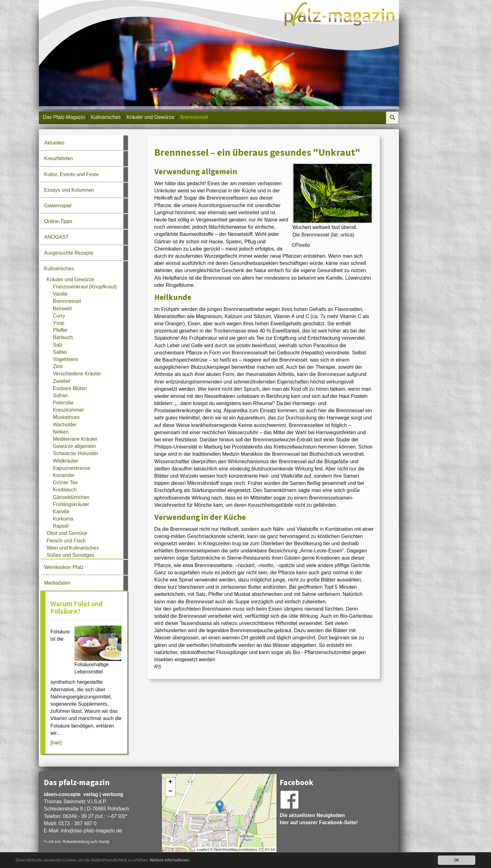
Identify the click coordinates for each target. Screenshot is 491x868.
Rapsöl (61, 526)
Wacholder (65, 425)
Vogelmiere (65, 359)
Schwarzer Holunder (76, 453)
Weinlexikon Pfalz (64, 567)
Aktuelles (54, 143)
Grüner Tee (65, 482)
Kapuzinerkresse (72, 468)
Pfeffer (60, 330)
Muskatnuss (66, 417)
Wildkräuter (66, 461)
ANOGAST (56, 237)
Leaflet (202, 850)
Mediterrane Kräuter (75, 439)
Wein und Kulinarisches (73, 548)
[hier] (56, 743)
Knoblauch (65, 490)
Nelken (61, 432)
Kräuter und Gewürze (150, 117)
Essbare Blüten (70, 388)
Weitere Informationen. (170, 861)
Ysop (59, 323)
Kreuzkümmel (68, 410)
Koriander (64, 475)
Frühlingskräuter (71, 504)
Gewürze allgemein (74, 446)
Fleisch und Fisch (66, 541)
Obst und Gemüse (67, 533)
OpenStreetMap (226, 850)
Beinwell (62, 309)
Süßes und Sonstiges (70, 555)
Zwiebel (62, 381)
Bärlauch (63, 337)
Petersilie (63, 403)
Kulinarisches (106, 117)
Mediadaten (57, 583)
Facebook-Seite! (339, 822)
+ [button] (171, 782)
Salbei (60, 352)
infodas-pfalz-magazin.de (91, 831)
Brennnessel (67, 301)
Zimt (58, 366)
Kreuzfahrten (59, 158)
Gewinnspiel (58, 206)
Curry (59, 316)
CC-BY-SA (267, 850)
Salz (58, 345)
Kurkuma (63, 519)
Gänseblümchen (71, 497)
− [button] (171, 792)
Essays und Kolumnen (69, 190)
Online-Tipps (58, 221)
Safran (60, 396)
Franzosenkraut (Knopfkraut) (85, 287)
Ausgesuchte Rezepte (69, 253)
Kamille (61, 512)
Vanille (60, 294)
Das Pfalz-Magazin (64, 117)
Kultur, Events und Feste (71, 174)
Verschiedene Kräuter (77, 374)
